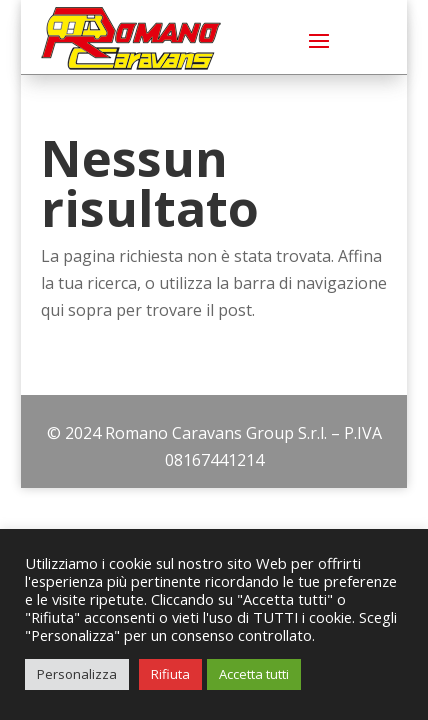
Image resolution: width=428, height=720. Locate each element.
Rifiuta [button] (170, 674)
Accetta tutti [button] (254, 674)
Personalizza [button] (77, 674)
